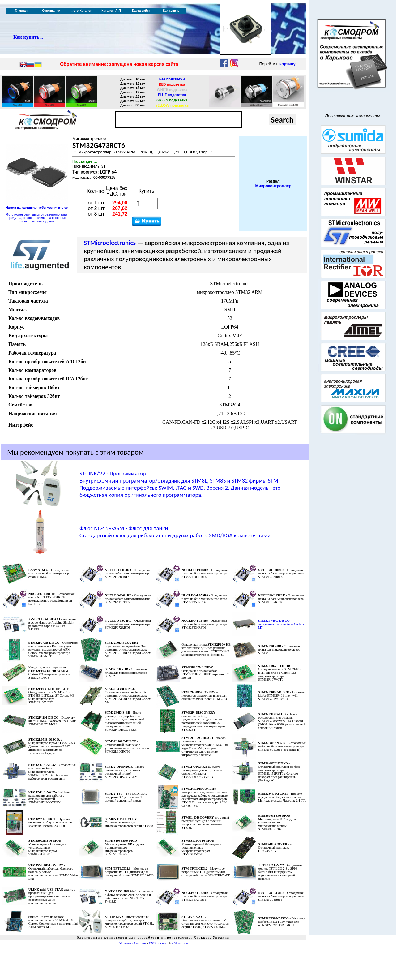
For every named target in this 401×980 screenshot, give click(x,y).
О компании (51, 11)
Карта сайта (141, 11)
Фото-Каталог (81, 11)
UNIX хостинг (158, 943)
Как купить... (28, 37)
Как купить (171, 11)
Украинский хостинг (133, 943)
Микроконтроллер (273, 186)
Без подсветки (172, 79)
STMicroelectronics (110, 243)
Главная (21, 11)
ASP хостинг (180, 943)
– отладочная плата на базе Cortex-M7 (281, 624)
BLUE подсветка (172, 95)
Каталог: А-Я (111, 11)
